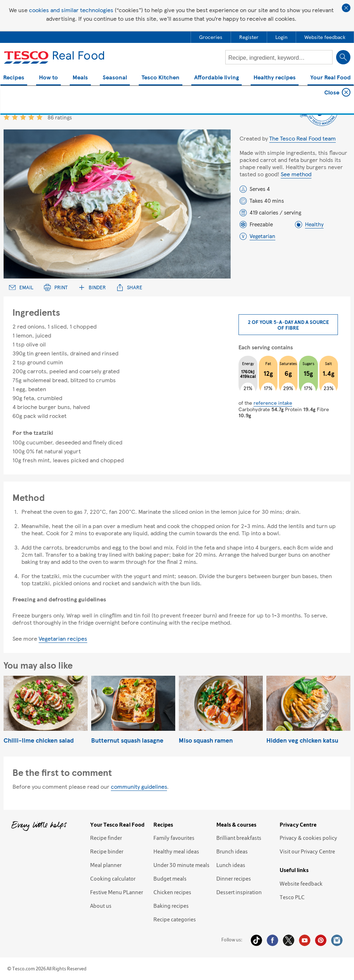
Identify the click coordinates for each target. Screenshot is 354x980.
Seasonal (115, 78)
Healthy (314, 224)
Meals (80, 78)
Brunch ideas (232, 851)
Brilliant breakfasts (239, 838)
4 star (31, 117)
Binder (92, 287)
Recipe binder (107, 851)
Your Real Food (331, 78)
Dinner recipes (234, 878)
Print (56, 287)
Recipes (14, 78)
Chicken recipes (172, 892)
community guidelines (139, 786)
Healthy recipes (275, 78)
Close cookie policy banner (346, 8)
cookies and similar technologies (71, 10)
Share (129, 287)
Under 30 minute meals (181, 865)
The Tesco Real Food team (303, 138)
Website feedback (301, 883)
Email (21, 287)
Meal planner (106, 865)
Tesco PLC (292, 897)
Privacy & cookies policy (308, 838)
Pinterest (321, 940)
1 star (7, 117)
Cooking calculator (113, 878)
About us (101, 906)
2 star (15, 117)
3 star (23, 117)
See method (296, 174)
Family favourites (174, 838)
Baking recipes (171, 906)
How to (48, 78)
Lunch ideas (231, 865)
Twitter (289, 940)
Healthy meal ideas (176, 851)
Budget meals (170, 878)
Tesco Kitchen (161, 78)
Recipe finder (106, 838)
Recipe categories (175, 919)
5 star (40, 117)
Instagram (337, 940)
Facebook (272, 940)
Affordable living (217, 78)
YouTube (305, 940)
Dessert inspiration (239, 892)
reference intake (273, 403)
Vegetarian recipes (63, 638)
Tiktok (256, 940)
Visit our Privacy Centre (307, 851)
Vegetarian (262, 236)
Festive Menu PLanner (117, 892)
